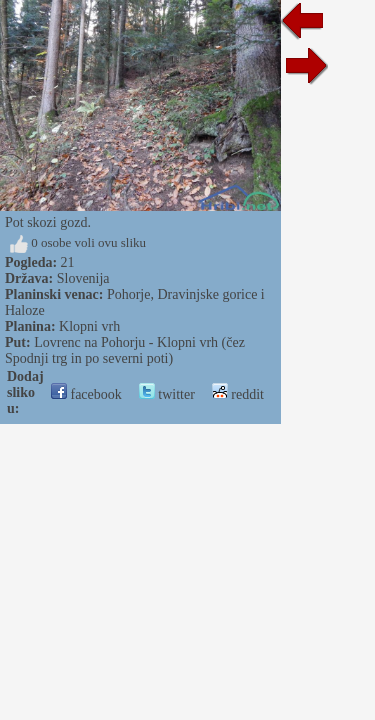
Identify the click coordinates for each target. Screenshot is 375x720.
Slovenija (83, 278)
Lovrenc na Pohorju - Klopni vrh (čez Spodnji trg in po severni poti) (125, 350)
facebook (86, 394)
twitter (167, 394)
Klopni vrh (89, 326)
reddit (238, 394)
